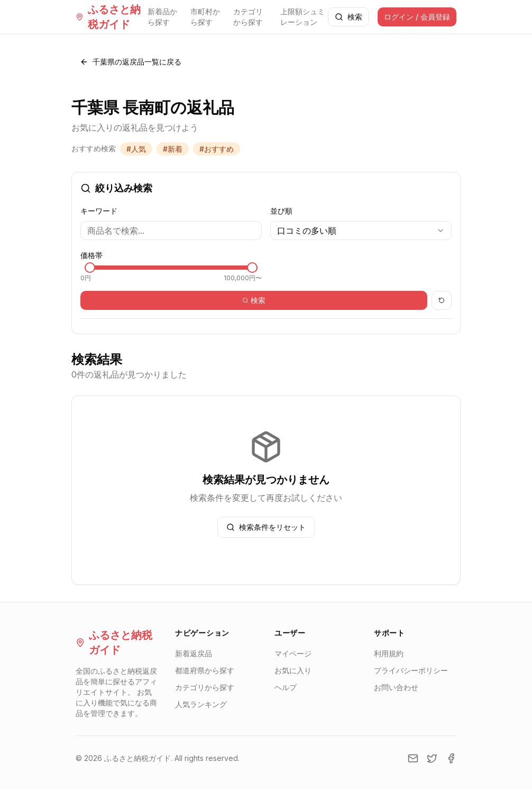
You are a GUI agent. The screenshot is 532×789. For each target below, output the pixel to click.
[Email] (413, 758)
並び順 (281, 211)
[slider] (90, 268)
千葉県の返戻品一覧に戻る (131, 62)
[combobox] (361, 231)
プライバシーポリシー (411, 670)
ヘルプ (286, 687)
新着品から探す (162, 17)
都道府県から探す (205, 670)
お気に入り (293, 670)
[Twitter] (432, 758)
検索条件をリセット (266, 527)
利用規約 (389, 653)
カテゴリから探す (248, 17)
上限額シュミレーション (302, 17)
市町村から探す (205, 17)
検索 (348, 17)
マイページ (293, 653)
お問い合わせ (396, 687)
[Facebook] (451, 758)
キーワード (99, 211)
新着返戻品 (194, 653)
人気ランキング (201, 704)
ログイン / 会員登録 (417, 17)
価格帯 (91, 255)
